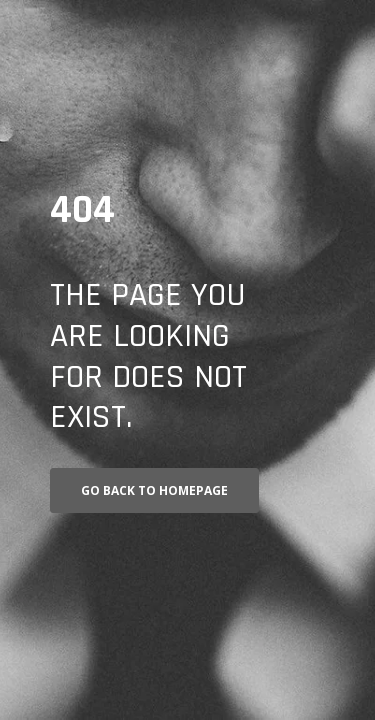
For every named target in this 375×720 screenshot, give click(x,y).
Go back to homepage (154, 490)
